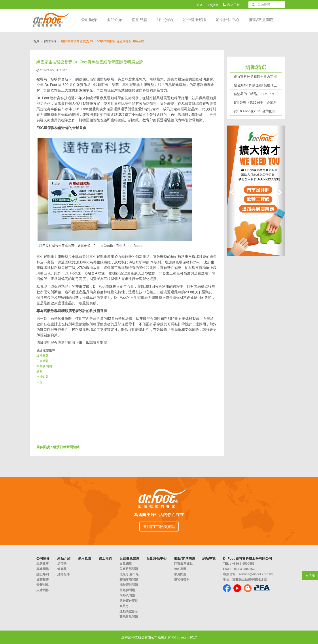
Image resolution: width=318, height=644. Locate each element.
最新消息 (43, 585)
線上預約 (165, 20)
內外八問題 (127, 595)
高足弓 (124, 606)
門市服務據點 (183, 564)
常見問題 (180, 574)
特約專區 (180, 569)
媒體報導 (50, 41)
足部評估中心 (227, 20)
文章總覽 (126, 564)
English (213, 5)
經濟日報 (43, 356)
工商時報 (43, 361)
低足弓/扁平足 (129, 574)
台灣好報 (43, 377)
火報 (40, 382)
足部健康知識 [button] (194, 20)
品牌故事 (43, 564)
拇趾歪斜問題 (129, 585)
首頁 (36, 41)
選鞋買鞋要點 (129, 601)
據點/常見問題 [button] (261, 20)
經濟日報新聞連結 (66, 447)
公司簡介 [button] (89, 20)
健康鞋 (62, 569)
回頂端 (310, 575)
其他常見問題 (129, 617)
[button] (231, 191)
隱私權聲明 (182, 579)
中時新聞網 (44, 366)
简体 (199, 5)
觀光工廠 (231, 5)
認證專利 (43, 574)
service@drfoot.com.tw (256, 574)
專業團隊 (43, 569)
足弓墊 (62, 564)
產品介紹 (114, 20)
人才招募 (43, 590)
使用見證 (140, 20)
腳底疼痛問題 (129, 579)
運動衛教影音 (129, 611)
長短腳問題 (127, 590)
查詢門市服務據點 (159, 527)
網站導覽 (209, 558)
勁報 (40, 372)
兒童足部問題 (129, 569)
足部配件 (63, 574)
